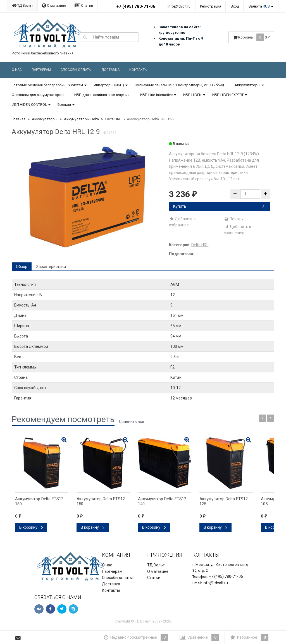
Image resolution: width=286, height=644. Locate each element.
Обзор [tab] (22, 267)
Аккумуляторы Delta (81, 119)
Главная (19, 119)
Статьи (84, 5)
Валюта (259, 6)
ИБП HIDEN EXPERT (228, 95)
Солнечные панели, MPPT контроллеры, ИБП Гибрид (179, 85)
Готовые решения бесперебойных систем (47, 85)
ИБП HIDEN (192, 95)
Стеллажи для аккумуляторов (38, 95)
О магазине (54, 5)
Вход (235, 6)
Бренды (64, 105)
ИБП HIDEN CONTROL (29, 105)
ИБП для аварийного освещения (102, 95)
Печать (233, 219)
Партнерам (41, 70)
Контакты (138, 70)
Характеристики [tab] (51, 267)
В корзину (31, 527)
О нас (17, 70)
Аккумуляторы (247, 85)
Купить (219, 206)
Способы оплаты (76, 70)
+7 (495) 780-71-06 (136, 6)
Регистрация (211, 6)
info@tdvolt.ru (179, 6)
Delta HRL (113, 119)
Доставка (110, 70)
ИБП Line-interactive (156, 95)
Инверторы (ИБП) (109, 85)
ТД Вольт (23, 5)
